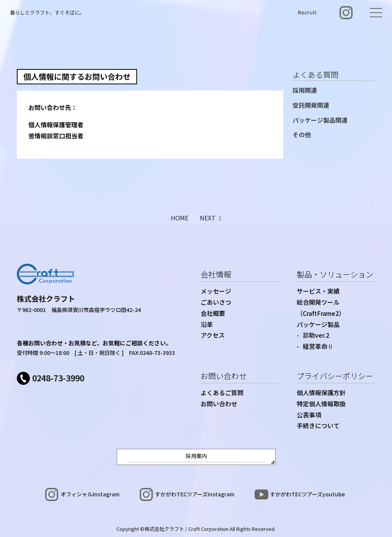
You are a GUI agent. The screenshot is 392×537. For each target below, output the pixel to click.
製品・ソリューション (335, 274)
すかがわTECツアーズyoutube (307, 494)
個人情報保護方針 (321, 392)
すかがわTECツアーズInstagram (195, 494)
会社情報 (216, 274)
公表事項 (309, 415)
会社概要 (213, 313)
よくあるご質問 (222, 392)
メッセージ (216, 291)
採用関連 (305, 90)
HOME (180, 218)
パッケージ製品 (318, 324)
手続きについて (318, 425)
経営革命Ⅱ (318, 346)
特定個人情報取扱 (321, 404)
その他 (302, 135)
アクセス (213, 335)
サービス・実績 (318, 291)
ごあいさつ (216, 302)
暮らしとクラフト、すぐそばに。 (47, 12)
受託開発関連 (311, 105)
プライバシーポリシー (335, 376)
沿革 (207, 324)
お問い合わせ (224, 376)
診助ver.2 (316, 335)
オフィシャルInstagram (90, 494)
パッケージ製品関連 (320, 120)
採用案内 (196, 456)
